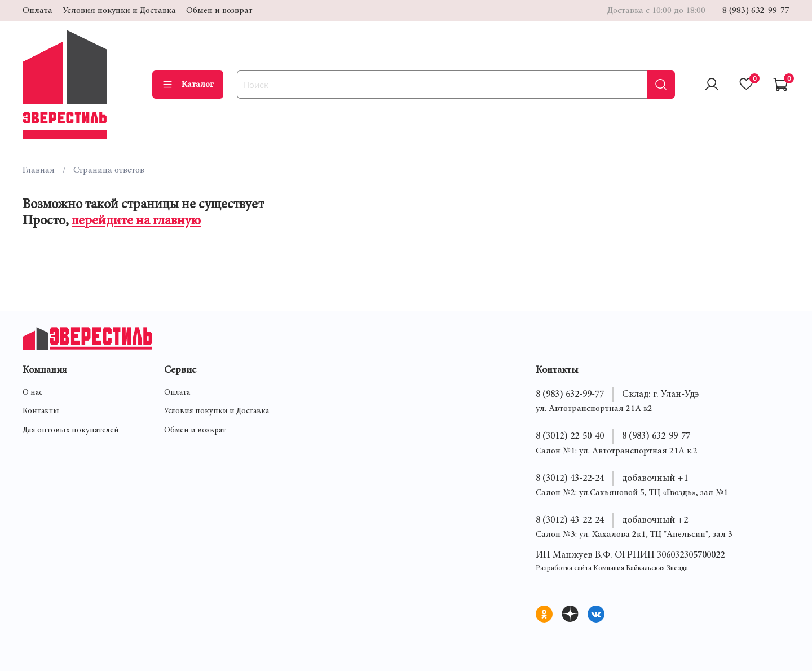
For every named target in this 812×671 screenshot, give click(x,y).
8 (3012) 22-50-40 (570, 436)
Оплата (37, 11)
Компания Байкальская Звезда (641, 569)
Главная (39, 170)
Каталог (188, 85)
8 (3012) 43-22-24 (570, 479)
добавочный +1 (655, 479)
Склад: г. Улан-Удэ (660, 395)
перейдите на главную (136, 222)
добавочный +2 (655, 520)
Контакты (41, 412)
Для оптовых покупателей (71, 431)
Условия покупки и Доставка (119, 11)
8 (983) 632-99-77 (756, 11)
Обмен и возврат (219, 11)
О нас (32, 393)
